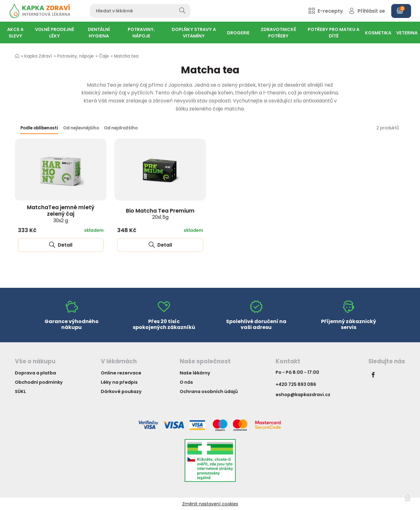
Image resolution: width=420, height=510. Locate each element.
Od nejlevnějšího (81, 128)
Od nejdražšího (121, 128)
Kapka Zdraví (38, 56)
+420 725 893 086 (296, 384)
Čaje (104, 56)
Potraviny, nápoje (75, 56)
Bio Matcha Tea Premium (160, 214)
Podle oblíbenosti (39, 128)
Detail (61, 245)
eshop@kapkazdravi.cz (303, 395)
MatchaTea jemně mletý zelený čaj (61, 214)
